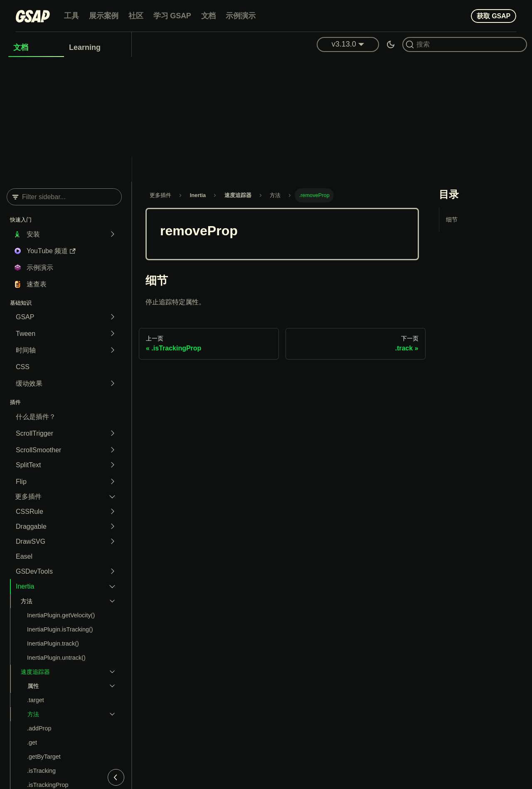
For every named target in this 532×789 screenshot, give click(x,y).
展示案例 (104, 16)
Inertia (25, 586)
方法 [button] (27, 601)
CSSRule (30, 512)
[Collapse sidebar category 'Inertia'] (110, 587)
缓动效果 (29, 383)
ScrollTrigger (34, 433)
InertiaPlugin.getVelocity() (61, 615)
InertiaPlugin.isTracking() (60, 629)
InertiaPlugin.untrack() (56, 658)
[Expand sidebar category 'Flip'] (110, 482)
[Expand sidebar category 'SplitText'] (110, 465)
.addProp (39, 728)
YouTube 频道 (51, 251)
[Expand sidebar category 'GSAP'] (110, 317)
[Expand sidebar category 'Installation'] (110, 234)
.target (36, 700)
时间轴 (26, 350)
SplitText (28, 465)
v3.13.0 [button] (344, 44)
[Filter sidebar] (64, 197)
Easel (24, 556)
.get (32, 742)
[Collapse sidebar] (116, 777)
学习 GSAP (172, 16)
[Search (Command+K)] (465, 44)
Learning (85, 47)
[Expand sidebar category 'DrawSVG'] (110, 542)
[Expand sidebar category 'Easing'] (110, 384)
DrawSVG (31, 541)
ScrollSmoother (38, 450)
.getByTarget (44, 757)
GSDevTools (34, 571)
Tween (26, 334)
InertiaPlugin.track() (53, 644)
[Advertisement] (266, 119)
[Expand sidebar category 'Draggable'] (110, 527)
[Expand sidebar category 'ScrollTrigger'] (110, 434)
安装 (33, 234)
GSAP (25, 317)
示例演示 (240, 16)
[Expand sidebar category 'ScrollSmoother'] (110, 450)
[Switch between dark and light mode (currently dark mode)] (391, 44)
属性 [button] (33, 686)
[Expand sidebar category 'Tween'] (110, 334)
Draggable (31, 526)
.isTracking (41, 771)
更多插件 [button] (28, 497)
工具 (71, 16)
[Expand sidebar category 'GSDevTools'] (110, 572)
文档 (209, 16)
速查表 (37, 284)
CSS (23, 367)
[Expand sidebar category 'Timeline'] (110, 350)
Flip (21, 482)
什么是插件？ (36, 417)
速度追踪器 (35, 672)
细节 (452, 219)
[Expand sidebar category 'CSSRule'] (110, 512)
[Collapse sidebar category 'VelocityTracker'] (110, 672)
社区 (136, 16)
